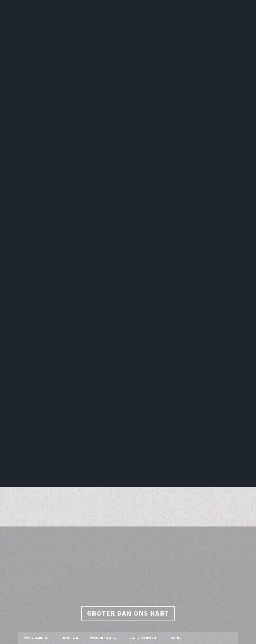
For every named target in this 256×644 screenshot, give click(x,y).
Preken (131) (69, 439)
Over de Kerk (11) (36, 439)
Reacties (175, 439)
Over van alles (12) (104, 439)
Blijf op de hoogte (143, 439)
